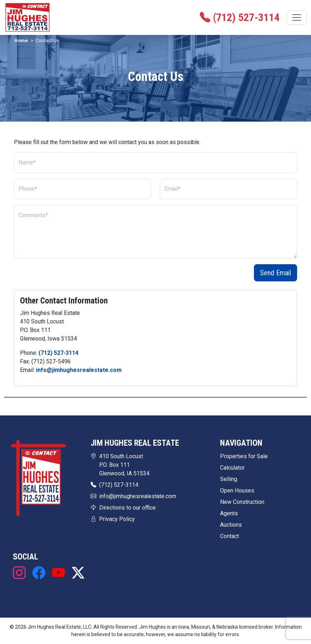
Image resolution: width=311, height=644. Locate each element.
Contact (230, 536)
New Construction (242, 502)
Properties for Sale (244, 456)
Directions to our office (128, 508)
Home (21, 40)
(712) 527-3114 (58, 353)
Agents (229, 513)
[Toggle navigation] (297, 17)
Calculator (232, 468)
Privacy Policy (117, 519)
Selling (229, 479)
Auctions (231, 525)
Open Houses (237, 490)
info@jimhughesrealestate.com (79, 370)
